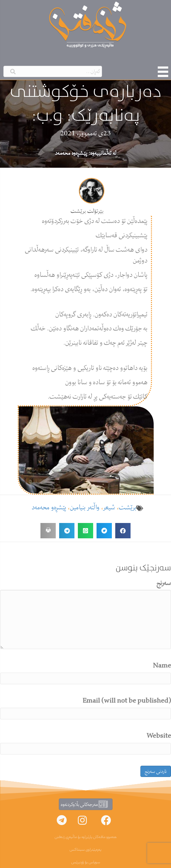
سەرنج (164, 583)
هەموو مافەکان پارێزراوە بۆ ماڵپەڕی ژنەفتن (86, 837)
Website (159, 736)
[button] (106, 820)
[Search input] (53, 71)
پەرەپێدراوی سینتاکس (85, 850)
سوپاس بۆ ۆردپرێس (86, 862)
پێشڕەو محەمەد (49, 507)
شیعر (109, 507)
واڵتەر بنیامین (85, 507)
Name (162, 665)
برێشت (128, 507)
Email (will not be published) (127, 701)
